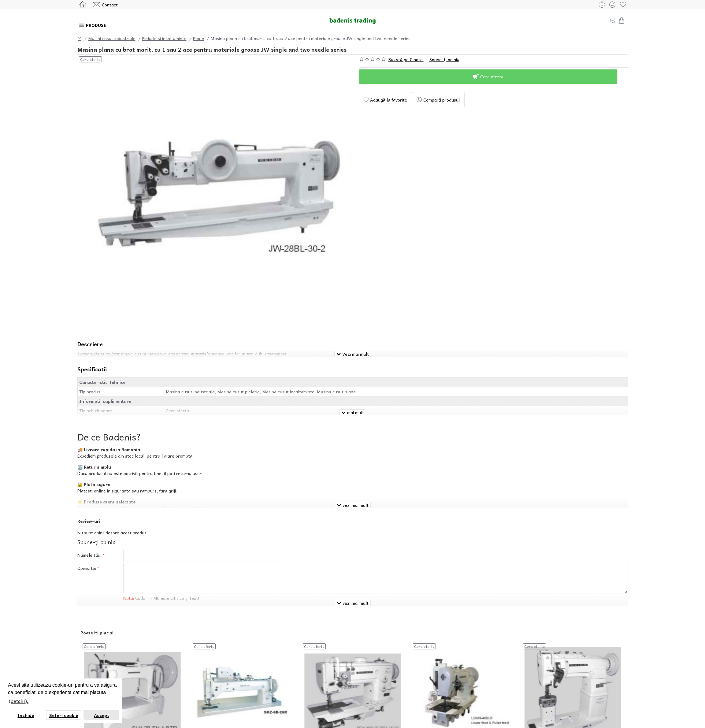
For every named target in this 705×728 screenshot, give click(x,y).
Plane (199, 38)
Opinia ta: (87, 554)
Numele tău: (89, 539)
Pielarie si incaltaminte (164, 38)
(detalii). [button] (19, 701)
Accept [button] (102, 715)
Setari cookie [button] (64, 715)
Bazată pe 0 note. (406, 59)
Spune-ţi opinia (444, 59)
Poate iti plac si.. (98, 610)
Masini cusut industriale (112, 38)
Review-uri (89, 505)
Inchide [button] (26, 715)
